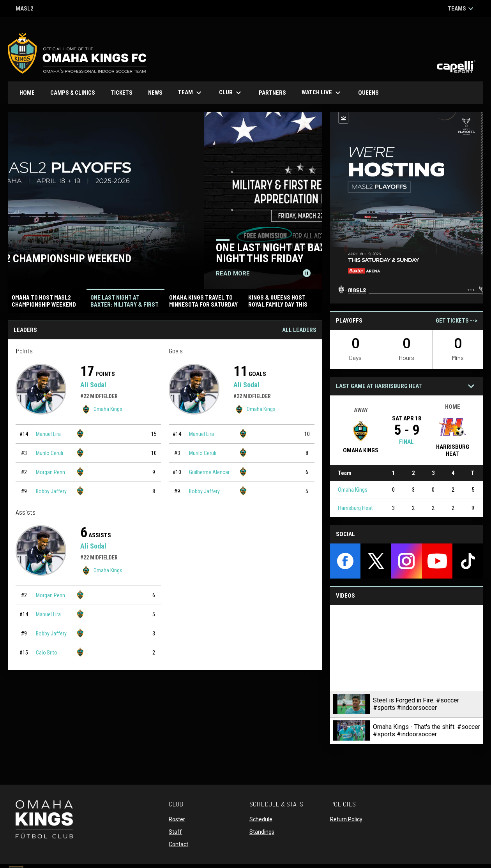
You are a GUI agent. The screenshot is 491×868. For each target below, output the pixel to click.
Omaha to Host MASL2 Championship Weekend (134, 258)
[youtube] (437, 561)
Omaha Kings (353, 490)
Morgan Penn (50, 472)
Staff (175, 832)
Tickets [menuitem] (122, 93)
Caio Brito (47, 653)
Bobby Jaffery (51, 491)
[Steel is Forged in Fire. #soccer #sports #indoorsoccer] (407, 648)
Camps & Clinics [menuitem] (73, 93)
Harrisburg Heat (355, 508)
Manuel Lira (48, 434)
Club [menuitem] (231, 93)
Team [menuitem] (191, 93)
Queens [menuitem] (371, 93)
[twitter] (376, 561)
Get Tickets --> (457, 321)
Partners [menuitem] (272, 93)
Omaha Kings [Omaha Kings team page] (101, 409)
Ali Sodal (93, 385)
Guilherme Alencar (209, 472)
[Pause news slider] (307, 273)
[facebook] (345, 561)
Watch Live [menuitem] (325, 93)
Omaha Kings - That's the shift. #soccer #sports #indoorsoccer (427, 730)
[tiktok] (468, 561)
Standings (262, 832)
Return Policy (346, 819)
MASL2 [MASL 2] (25, 9)
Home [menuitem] (27, 93)
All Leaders (299, 330)
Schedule (261, 819)
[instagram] (407, 561)
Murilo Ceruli (49, 453)
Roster (177, 819)
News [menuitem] (155, 93)
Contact (178, 844)
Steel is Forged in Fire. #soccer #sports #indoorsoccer (416, 704)
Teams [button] (462, 9)
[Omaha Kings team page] (80, 433)
